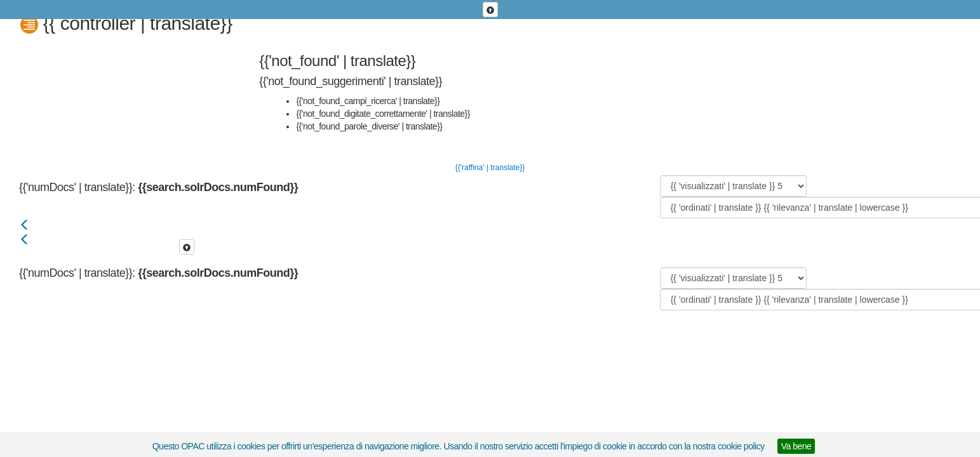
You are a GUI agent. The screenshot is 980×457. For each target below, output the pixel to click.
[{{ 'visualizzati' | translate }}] (733, 186)
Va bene (796, 446)
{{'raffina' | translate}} (490, 168)
